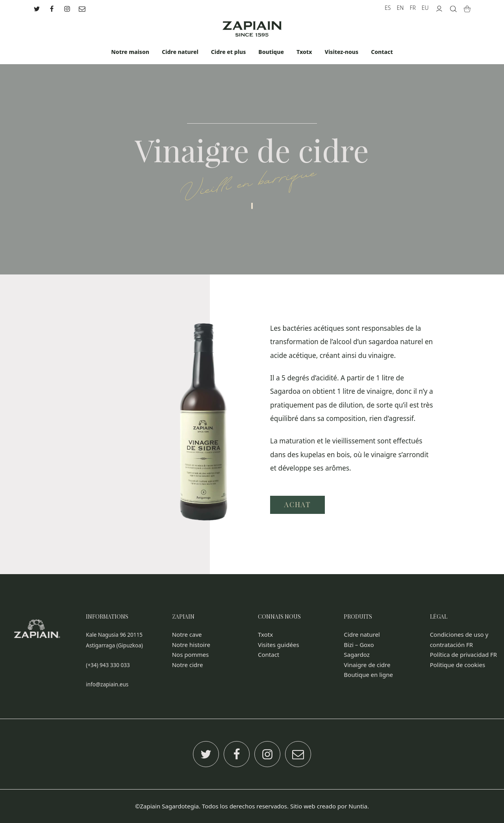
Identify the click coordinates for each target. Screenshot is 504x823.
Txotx (265, 634)
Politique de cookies (458, 665)
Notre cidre (188, 665)
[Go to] (37, 8)
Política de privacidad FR (464, 654)
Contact (269, 654)
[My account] (439, 8)
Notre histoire (191, 645)
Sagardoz (357, 654)
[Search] (453, 8)
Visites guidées (279, 645)
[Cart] (467, 8)
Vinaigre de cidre (367, 665)
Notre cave (187, 634)
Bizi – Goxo (359, 645)
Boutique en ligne (368, 675)
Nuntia (358, 806)
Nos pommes (191, 654)
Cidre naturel (362, 634)
